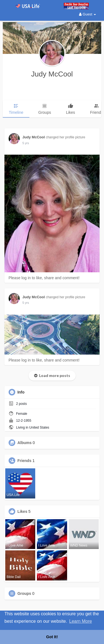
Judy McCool (52, 74)
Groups (24, 593)
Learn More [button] (81, 621)
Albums (25, 443)
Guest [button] (87, 14)
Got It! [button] (52, 637)
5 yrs (26, 143)
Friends (25, 461)
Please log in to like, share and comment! (44, 278)
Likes (22, 511)
